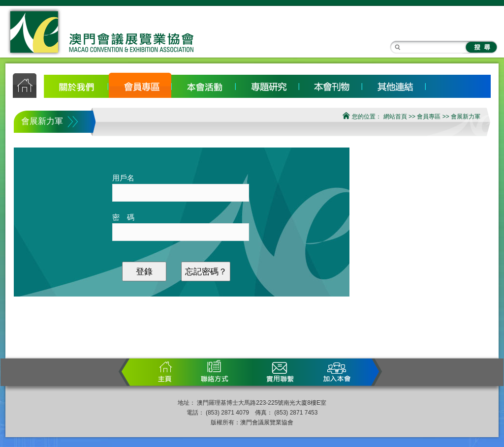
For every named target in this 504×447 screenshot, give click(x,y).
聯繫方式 (212, 372)
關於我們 (77, 85)
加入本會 (333, 372)
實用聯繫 (281, 372)
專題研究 (267, 85)
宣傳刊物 (331, 85)
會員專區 (140, 85)
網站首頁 (395, 117)
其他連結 (394, 85)
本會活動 (204, 85)
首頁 (168, 372)
